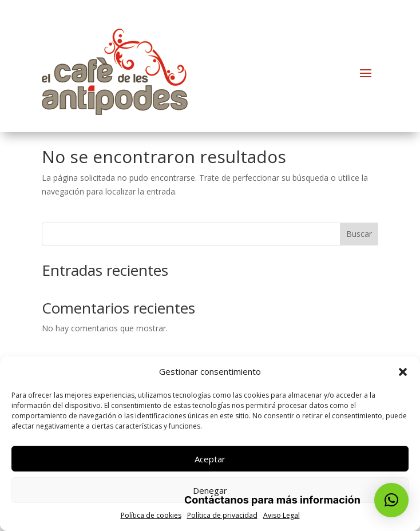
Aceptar (210, 459)
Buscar (359, 234)
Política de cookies (151, 515)
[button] (403, 372)
